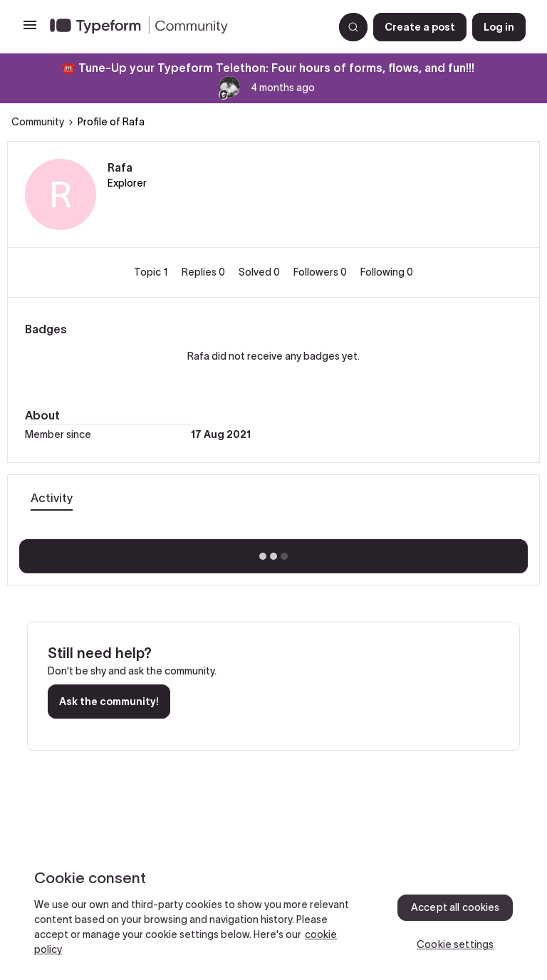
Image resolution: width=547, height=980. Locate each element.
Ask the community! (109, 702)
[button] (30, 30)
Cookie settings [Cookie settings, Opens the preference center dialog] (455, 944)
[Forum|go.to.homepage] (186, 27)
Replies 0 (204, 272)
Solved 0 (260, 272)
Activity (52, 498)
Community (38, 122)
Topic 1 (152, 272)
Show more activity (274, 552)
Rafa (120, 167)
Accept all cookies (455, 907)
